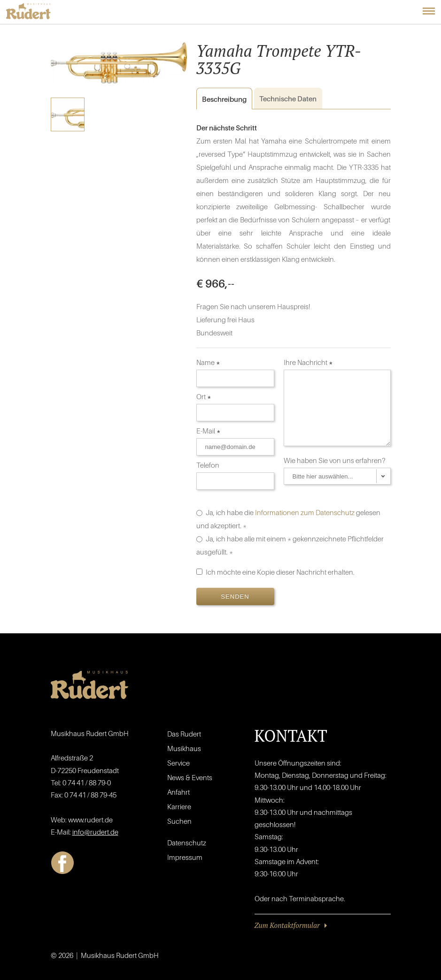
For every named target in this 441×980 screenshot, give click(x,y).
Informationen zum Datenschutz (305, 512)
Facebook (62, 863)
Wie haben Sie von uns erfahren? (335, 460)
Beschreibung (221, 99)
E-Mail (209, 431)
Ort (204, 396)
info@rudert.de (95, 832)
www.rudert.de (90, 820)
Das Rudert (184, 734)
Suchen (179, 821)
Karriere (179, 806)
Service (178, 763)
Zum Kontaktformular (287, 925)
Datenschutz (187, 843)
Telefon (209, 465)
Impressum (185, 857)
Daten (288, 99)
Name (208, 362)
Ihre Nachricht (308, 362)
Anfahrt (178, 792)
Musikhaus (184, 748)
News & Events (190, 777)
